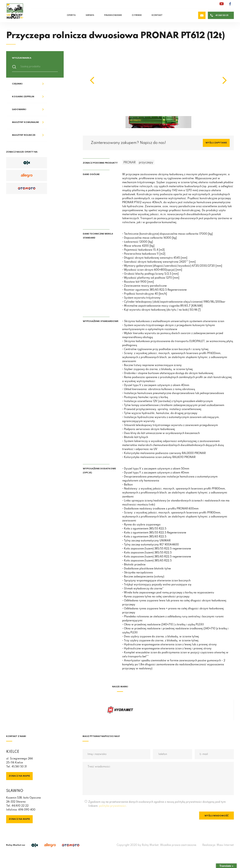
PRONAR (129, 163)
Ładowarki (19, 109)
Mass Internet (225, 845)
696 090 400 (27, 810)
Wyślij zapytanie (216, 143)
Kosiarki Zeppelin (23, 97)
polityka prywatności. (113, 806)
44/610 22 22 (20, 806)
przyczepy (146, 163)
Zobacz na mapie (19, 776)
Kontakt (157, 15)
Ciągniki (17, 84)
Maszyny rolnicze (24, 135)
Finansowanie (113, 15)
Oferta (71, 15)
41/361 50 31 (19, 767)
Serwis (90, 15)
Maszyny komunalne (25, 122)
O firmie (137, 15)
